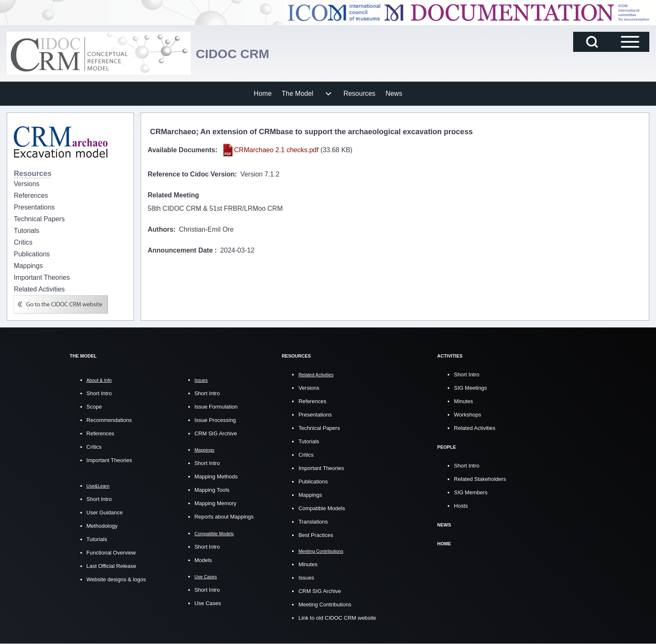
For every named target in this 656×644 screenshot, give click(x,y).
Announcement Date (181, 250)
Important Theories (109, 460)
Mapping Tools (212, 490)
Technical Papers (319, 428)
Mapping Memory (215, 503)
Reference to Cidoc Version (191, 174)
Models (203, 560)
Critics (94, 447)
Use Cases (208, 603)
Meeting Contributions (325, 604)
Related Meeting (173, 195)
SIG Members (471, 492)
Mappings (310, 495)
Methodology (102, 526)
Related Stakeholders (480, 479)
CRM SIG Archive (216, 433)
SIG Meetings (470, 388)
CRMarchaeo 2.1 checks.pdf (277, 150)
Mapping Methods (216, 477)
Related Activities (475, 428)
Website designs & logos (116, 579)
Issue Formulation (216, 407)
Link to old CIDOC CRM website (337, 618)
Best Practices (316, 535)
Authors (160, 229)
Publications (313, 482)
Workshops (468, 415)
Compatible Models (322, 508)
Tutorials (97, 539)
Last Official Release (111, 566)
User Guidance (105, 512)
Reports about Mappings (224, 517)
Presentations (315, 415)
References (100, 433)
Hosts (461, 506)
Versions (309, 388)
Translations (313, 522)
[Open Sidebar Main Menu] (630, 42)
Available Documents (181, 150)
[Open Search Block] (592, 42)
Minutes (308, 564)
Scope (94, 407)
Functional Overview (111, 553)
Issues (306, 578)
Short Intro (99, 393)
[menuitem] (263, 94)
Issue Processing (215, 420)
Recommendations (109, 420)
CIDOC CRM (239, 53)
